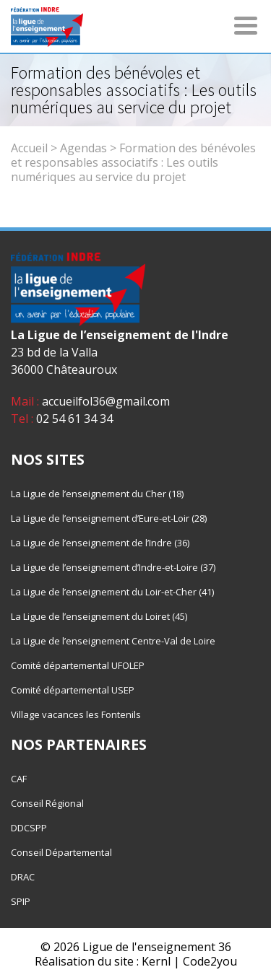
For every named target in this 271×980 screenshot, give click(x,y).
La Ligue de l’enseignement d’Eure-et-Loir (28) (109, 518)
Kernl (156, 961)
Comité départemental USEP (73, 690)
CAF (19, 779)
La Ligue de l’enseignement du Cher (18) (97, 494)
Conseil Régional (47, 803)
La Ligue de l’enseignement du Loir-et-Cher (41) (112, 592)
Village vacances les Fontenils (76, 714)
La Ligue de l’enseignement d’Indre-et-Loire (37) (113, 567)
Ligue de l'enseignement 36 (157, 947)
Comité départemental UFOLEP (78, 665)
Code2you (210, 961)
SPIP (21, 901)
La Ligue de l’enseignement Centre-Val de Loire (113, 641)
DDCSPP (29, 828)
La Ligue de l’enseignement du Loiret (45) (99, 616)
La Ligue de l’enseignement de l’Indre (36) (100, 543)
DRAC (23, 877)
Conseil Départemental (61, 852)
